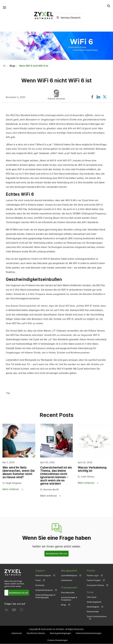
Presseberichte (68, 592)
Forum (38, 580)
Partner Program (94, 580)
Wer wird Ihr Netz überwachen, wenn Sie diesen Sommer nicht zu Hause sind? (19, 472)
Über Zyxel (92, 597)
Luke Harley (88, 477)
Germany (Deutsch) (71, 18)
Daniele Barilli (51, 490)
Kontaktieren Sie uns (56, 554)
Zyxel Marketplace (69, 576)
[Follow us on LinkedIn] (7, 611)
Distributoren (67, 580)
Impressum (17, 633)
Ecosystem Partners (95, 585)
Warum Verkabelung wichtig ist (92, 469)
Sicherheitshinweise (44, 590)
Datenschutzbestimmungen (89, 633)
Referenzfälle (93, 612)
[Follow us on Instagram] (22, 611)
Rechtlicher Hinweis (36, 633)
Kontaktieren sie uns (19, 593)
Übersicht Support (43, 576)
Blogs (64, 605)
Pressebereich (69, 587)
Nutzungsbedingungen (61, 633)
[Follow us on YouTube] (14, 611)
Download (40, 585)
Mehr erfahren (20, 382)
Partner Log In (93, 576)
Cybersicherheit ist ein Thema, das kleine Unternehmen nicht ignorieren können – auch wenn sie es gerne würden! (56, 476)
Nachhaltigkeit (93, 607)
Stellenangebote (94, 602)
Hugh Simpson (14, 483)
